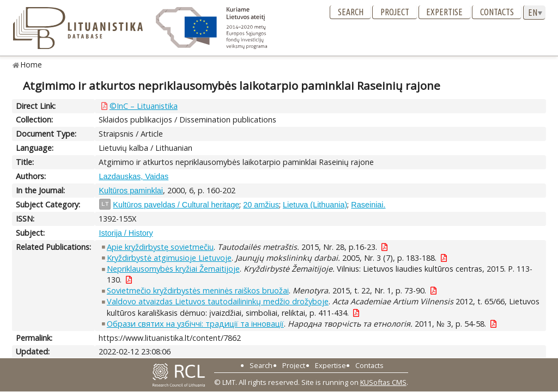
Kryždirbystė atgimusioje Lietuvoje (169, 258)
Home (31, 65)
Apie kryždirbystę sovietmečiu (160, 247)
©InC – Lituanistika (144, 106)
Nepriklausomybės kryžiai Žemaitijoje (173, 269)
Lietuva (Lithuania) (315, 205)
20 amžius (261, 205)
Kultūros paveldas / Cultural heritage (176, 205)
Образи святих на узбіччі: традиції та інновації (195, 324)
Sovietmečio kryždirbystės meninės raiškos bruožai (198, 290)
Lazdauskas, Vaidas (134, 176)
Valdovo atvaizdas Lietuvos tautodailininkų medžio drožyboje (218, 301)
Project (395, 12)
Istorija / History (126, 233)
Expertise (444, 12)
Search (351, 12)
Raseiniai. (368, 205)
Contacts (497, 12)
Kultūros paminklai (131, 191)
